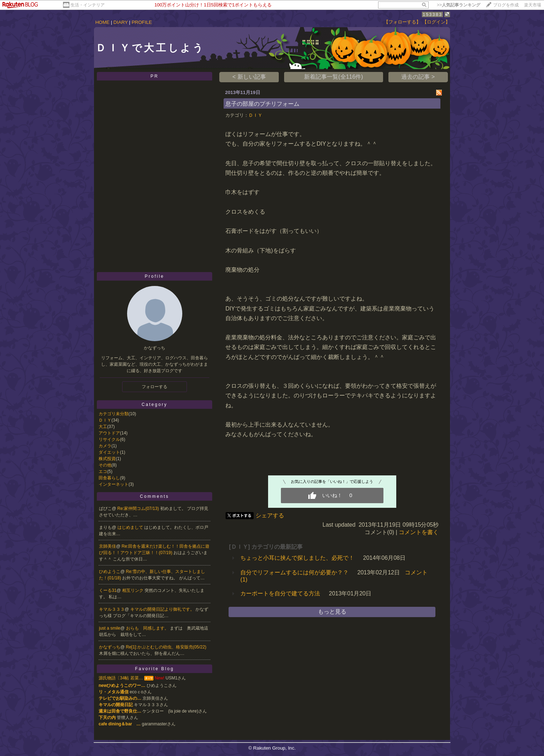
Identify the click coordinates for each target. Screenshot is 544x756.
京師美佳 (108, 546)
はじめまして (131, 527)
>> (459, 5)
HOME (103, 22)
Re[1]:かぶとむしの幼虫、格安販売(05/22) (166, 647)
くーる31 (108, 590)
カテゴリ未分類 (114, 414)
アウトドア (109, 433)
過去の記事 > (418, 77)
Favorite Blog (155, 669)
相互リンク (133, 590)
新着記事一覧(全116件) (333, 77)
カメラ (105, 446)
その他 (105, 465)
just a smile (110, 628)
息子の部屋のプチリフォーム (262, 104)
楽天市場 (533, 5)
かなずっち (110, 647)
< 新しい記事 (249, 77)
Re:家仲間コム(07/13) (139, 509)
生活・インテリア (88, 5)
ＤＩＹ (105, 420)
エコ (103, 471)
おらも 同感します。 (148, 628)
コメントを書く (419, 532)
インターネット (114, 484)
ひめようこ (110, 572)
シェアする (270, 515)
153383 (432, 14)
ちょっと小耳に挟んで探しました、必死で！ (297, 558)
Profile (154, 276)
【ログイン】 (436, 22)
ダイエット (109, 452)
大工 (103, 427)
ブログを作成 (506, 5)
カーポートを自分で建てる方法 (280, 593)
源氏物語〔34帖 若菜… (121, 678)
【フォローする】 (402, 22)
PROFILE (142, 22)
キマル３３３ (112, 609)
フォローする (155, 387)
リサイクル (109, 439)
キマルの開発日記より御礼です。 (163, 609)
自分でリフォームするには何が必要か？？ (294, 572)
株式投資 (107, 459)
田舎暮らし (109, 478)
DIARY (121, 22)
